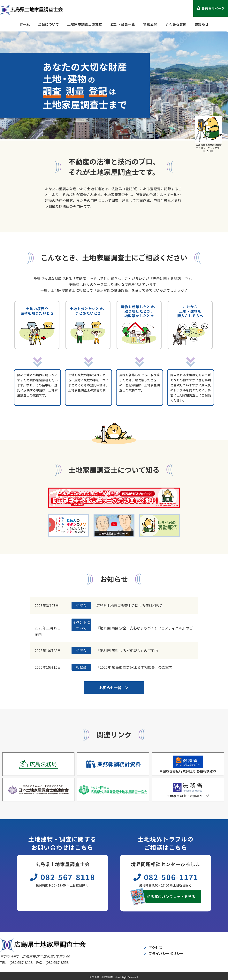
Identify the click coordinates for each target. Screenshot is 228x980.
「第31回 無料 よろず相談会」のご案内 (127, 650)
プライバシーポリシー (166, 953)
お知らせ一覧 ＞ (114, 687)
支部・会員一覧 (123, 24)
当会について (48, 24)
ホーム (25, 24)
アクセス (155, 948)
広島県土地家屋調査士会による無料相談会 (129, 605)
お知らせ (202, 24)
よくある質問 (176, 24)
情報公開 (150, 24)
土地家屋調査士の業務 (85, 24)
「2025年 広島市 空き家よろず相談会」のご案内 (134, 667)
